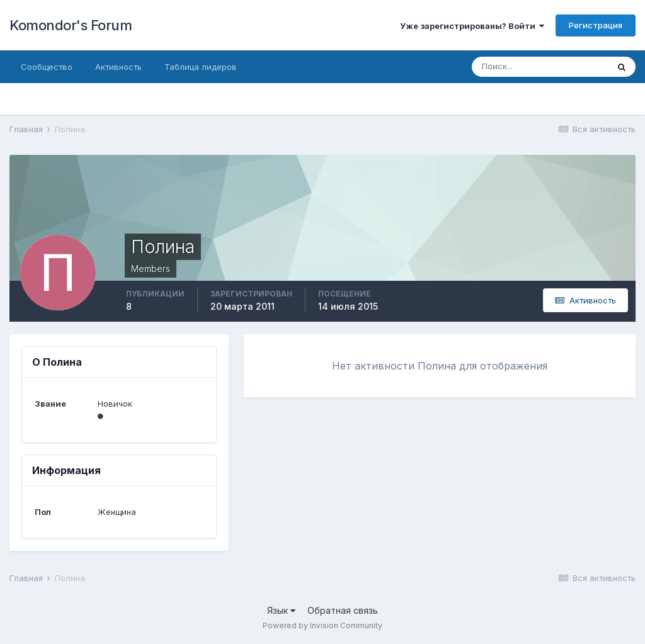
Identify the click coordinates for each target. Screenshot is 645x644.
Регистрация (596, 25)
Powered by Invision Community (322, 625)
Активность (118, 67)
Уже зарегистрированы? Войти (472, 26)
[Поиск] (540, 67)
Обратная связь (343, 610)
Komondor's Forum (71, 25)
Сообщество (47, 67)
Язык (281, 610)
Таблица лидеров (201, 67)
